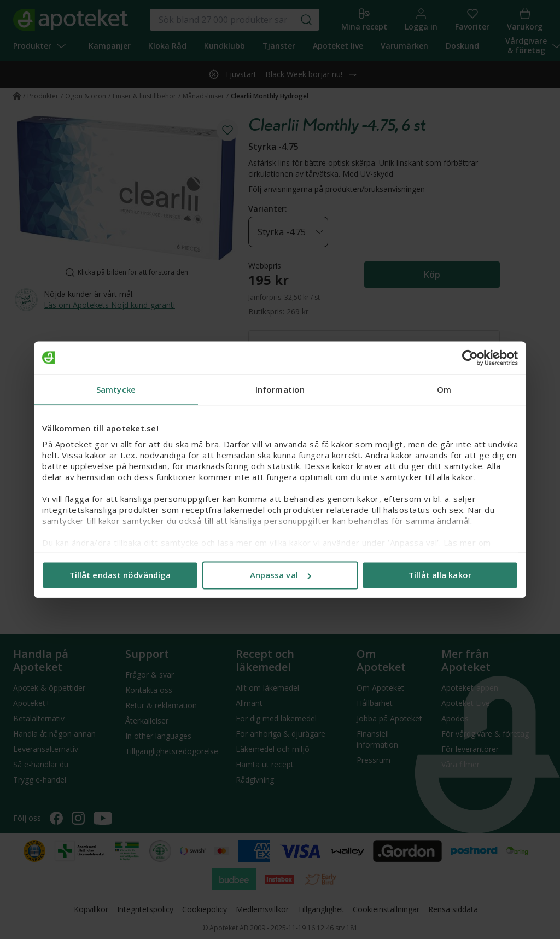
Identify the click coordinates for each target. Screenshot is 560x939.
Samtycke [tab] (116, 389)
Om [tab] (444, 389)
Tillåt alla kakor (440, 575)
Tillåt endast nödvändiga (120, 575)
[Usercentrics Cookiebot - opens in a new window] (470, 358)
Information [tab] (280, 389)
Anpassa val (281, 575)
